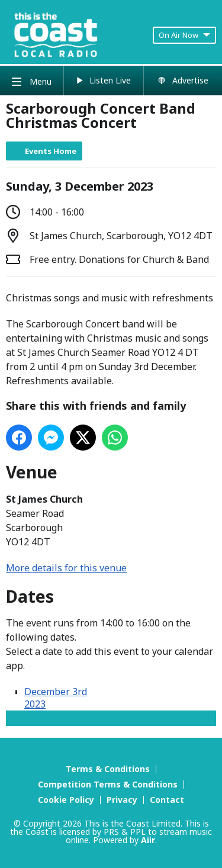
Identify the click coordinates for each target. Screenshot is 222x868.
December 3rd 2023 (56, 698)
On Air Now (184, 35)
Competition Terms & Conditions (108, 784)
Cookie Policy (66, 800)
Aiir (148, 840)
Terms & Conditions (108, 769)
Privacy (122, 800)
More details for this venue (66, 568)
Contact (167, 800)
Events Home (51, 151)
